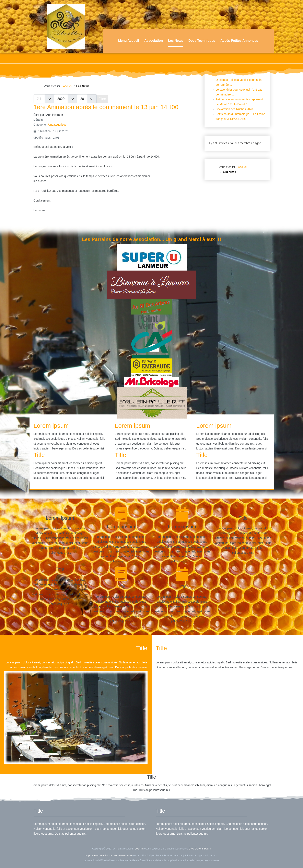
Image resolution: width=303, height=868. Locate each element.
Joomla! (139, 849)
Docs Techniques (202, 41)
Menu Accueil (129, 41)
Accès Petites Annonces (239, 41)
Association (154, 41)
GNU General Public (200, 849)
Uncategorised (57, 125)
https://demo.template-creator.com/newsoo (109, 856)
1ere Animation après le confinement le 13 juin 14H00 (106, 107)
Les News (176, 41)
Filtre (102, 99)
